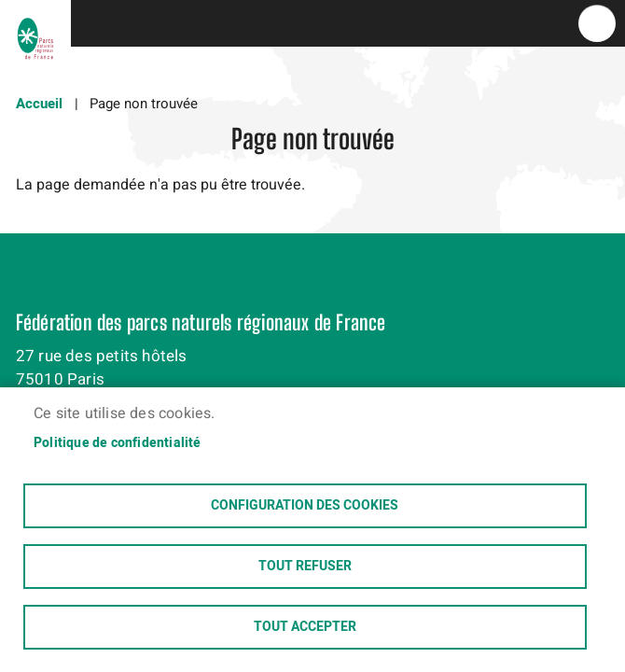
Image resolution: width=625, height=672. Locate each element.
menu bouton (597, 23)
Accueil (39, 104)
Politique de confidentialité (118, 443)
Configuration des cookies (305, 506)
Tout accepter (305, 627)
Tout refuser (305, 567)
